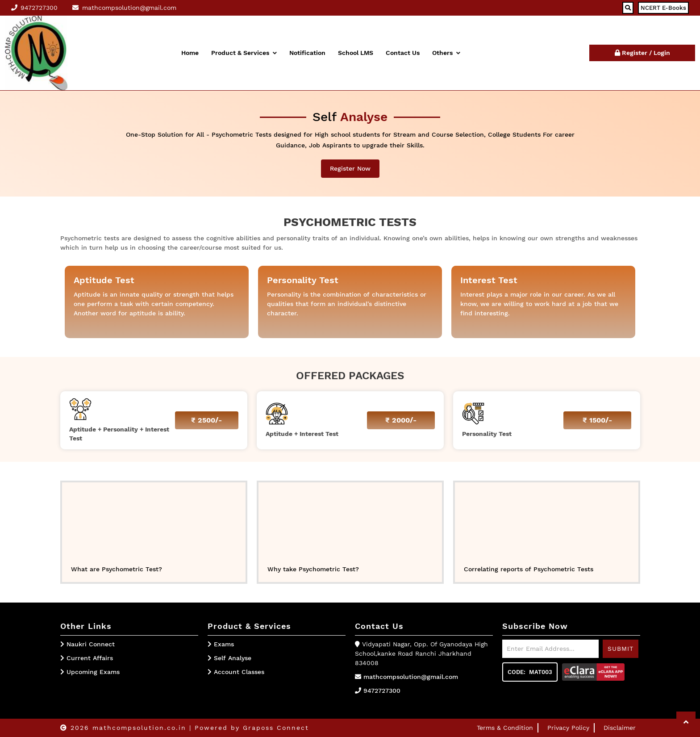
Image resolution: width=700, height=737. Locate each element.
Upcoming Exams (93, 672)
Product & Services (244, 53)
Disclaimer (620, 728)
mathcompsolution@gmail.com (411, 677)
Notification (307, 53)
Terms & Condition (505, 728)
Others (446, 53)
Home (190, 53)
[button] (686, 722)
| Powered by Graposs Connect (249, 728)
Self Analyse (229, 658)
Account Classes (236, 672)
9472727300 (382, 691)
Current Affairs (90, 658)
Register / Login (642, 53)
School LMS (356, 53)
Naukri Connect (91, 644)
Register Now (350, 168)
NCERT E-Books (663, 8)
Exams (221, 644)
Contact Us (403, 53)
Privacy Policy (568, 728)
